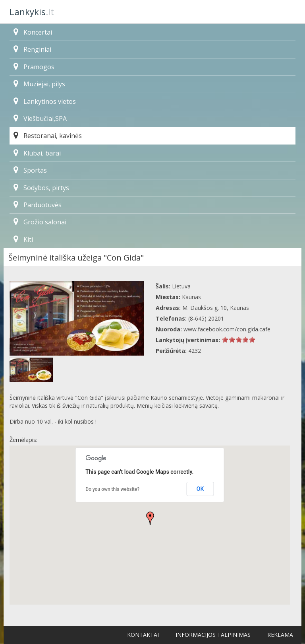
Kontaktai (143, 635)
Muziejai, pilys (39, 84)
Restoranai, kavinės (48, 136)
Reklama (280, 635)
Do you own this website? (112, 489)
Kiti (23, 239)
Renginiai (32, 49)
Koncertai (33, 32)
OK (200, 489)
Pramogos (34, 67)
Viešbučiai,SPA (40, 119)
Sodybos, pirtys (41, 188)
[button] (150, 518)
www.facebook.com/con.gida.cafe (227, 329)
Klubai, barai (37, 153)
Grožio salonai (40, 222)
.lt (32, 12)
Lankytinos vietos (45, 101)
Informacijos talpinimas (213, 635)
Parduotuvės (38, 205)
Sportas (30, 170)
